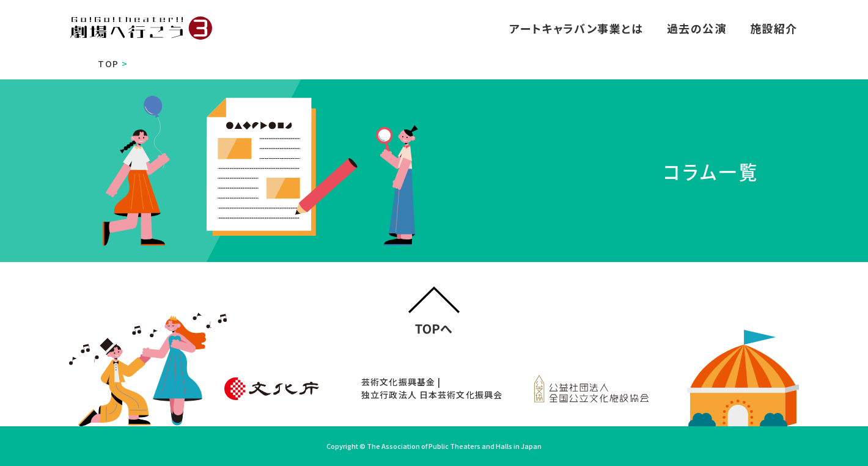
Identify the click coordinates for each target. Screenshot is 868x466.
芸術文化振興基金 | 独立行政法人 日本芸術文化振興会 (432, 388)
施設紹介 (774, 28)
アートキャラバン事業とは (576, 28)
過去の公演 (697, 28)
